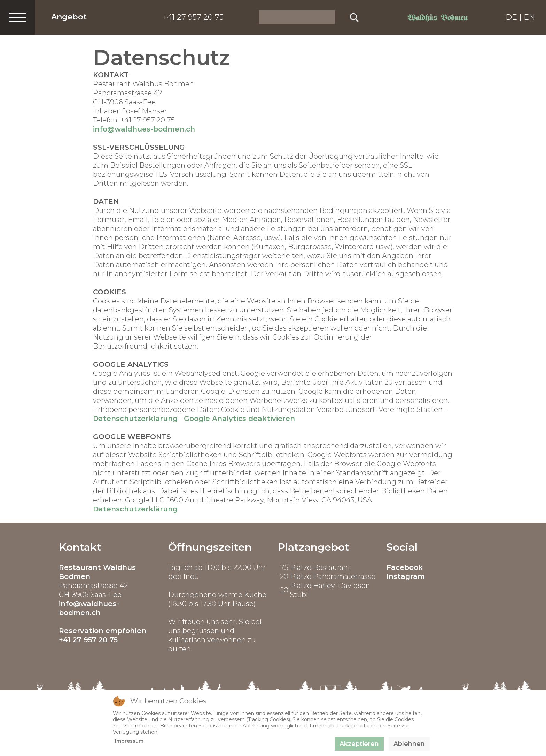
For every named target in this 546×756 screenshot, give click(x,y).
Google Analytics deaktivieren (239, 419)
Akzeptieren (359, 744)
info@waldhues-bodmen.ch (144, 129)
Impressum (129, 741)
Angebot (69, 17)
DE (511, 17)
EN (529, 17)
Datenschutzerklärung (135, 419)
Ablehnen (409, 744)
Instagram (406, 576)
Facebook (405, 567)
